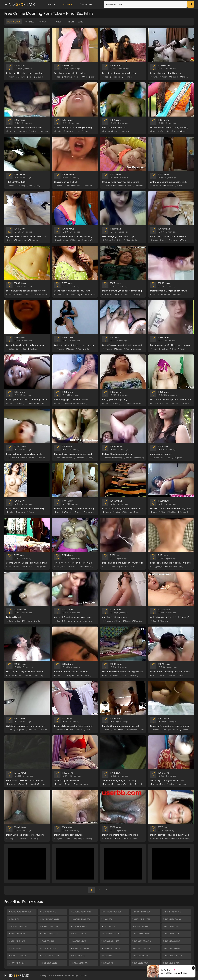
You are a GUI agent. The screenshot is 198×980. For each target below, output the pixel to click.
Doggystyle (40, 567)
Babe (106, 730)
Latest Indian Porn (49, 956)
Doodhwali (15, 948)
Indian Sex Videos (17, 956)
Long (81, 22)
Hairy (21, 458)
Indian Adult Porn (80, 948)
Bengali (59, 567)
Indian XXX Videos (48, 934)
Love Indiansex (78, 941)
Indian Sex (86, 4)
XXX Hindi (14, 919)
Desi (57, 77)
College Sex (109, 240)
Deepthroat (20, 240)
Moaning (20, 77)
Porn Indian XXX (17, 963)
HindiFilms (20, 4)
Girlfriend (87, 186)
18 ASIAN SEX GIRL (140, 926)
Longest (43, 22)
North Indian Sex (172, 912)
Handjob (174, 77)
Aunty (154, 77)
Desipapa (136, 349)
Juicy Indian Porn (141, 919)
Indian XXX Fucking (142, 941)
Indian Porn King (172, 941)
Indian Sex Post (140, 963)
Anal (9, 240)
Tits (29, 77)
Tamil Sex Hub (47, 941)
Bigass (58, 186)
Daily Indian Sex (17, 941)
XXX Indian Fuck (17, 934)
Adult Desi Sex (109, 926)
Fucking (11, 131)
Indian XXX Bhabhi (141, 948)
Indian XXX (107, 963)
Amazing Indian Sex (18, 926)
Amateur (107, 295)
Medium (70, 22)
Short (59, 22)
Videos (67, 4)
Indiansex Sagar (141, 956)
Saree (77, 77)
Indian (10, 77)
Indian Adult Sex (172, 963)
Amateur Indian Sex (80, 919)
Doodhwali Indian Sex (20, 912)
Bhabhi (163, 77)
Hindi (172, 349)
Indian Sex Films (171, 934)
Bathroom (156, 186)
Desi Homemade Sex (111, 912)
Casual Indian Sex (79, 926)
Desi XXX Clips (78, 956)
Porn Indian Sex (47, 912)
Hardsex (176, 295)
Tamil (138, 784)
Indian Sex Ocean (172, 919)
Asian (154, 349)
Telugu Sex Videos (111, 948)
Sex (85, 77)
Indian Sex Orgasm (142, 934)
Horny (89, 458)
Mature (185, 403)
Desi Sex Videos (78, 934)
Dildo (162, 512)
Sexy (92, 77)
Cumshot (118, 186)
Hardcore (115, 77)
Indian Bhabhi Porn (173, 956)
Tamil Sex (107, 919)
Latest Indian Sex (141, 912)
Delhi (10, 621)
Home (51, 4)
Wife (183, 240)
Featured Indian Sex (49, 919)
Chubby (107, 186)
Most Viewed (14, 22)
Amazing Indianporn (81, 912)
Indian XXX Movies (49, 926)
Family (123, 675)
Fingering (19, 403)
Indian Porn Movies (111, 934)
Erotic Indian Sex (48, 963)
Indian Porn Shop (110, 941)
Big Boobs (39, 77)
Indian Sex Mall (171, 926)
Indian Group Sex (79, 963)
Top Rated (29, 22)
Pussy (30, 512)
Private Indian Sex (48, 948)
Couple (20, 567)
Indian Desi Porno (172, 948)
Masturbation (61, 240)
